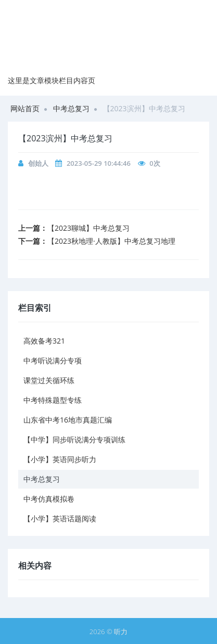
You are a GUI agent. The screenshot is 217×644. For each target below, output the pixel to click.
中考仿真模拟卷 (49, 499)
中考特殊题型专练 (53, 400)
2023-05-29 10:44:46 (99, 163)
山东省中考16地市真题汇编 (68, 420)
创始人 (38, 163)
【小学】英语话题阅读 (60, 518)
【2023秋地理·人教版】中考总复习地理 (111, 241)
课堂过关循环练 (49, 380)
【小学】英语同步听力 (60, 459)
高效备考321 (44, 341)
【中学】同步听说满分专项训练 (74, 439)
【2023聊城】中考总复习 (88, 228)
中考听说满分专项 (53, 360)
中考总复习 (71, 108)
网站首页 (25, 108)
